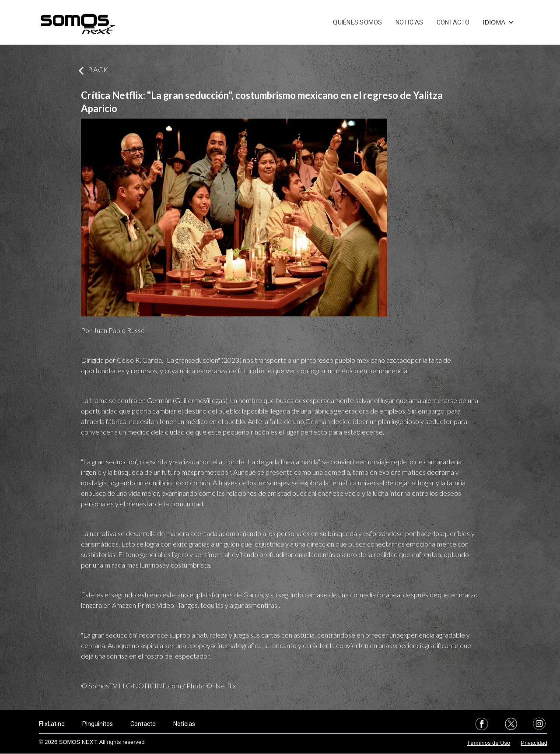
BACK (98, 69)
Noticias (184, 724)
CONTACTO (453, 22)
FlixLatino (52, 724)
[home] (78, 22)
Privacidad (534, 743)
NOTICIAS (409, 22)
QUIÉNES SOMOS (357, 22)
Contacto (143, 724)
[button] (499, 22)
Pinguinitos (98, 724)
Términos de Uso (488, 743)
